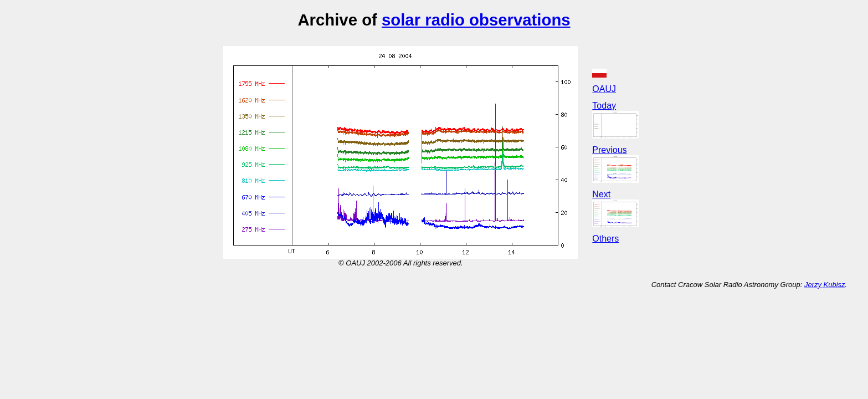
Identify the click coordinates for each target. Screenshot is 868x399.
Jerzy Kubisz (825, 285)
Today (604, 106)
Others (605, 239)
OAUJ (604, 89)
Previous (609, 150)
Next (601, 194)
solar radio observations (476, 20)
